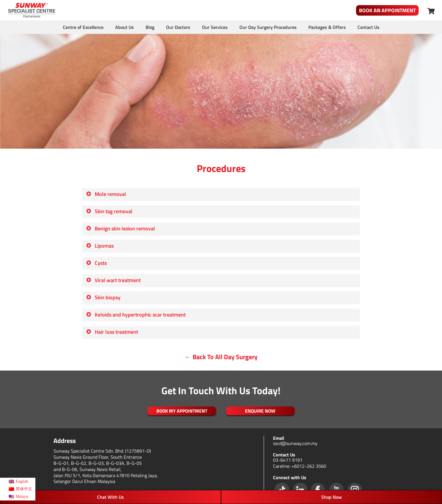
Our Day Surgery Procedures (268, 27)
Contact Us (368, 27)
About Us (125, 27)
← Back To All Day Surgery (221, 357)
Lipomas (100, 246)
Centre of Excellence (83, 27)
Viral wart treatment (113, 280)
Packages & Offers (327, 27)
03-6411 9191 (288, 460)
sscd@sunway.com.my (295, 443)
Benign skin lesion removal (120, 228)
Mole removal (106, 194)
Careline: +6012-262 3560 (300, 466)
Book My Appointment (182, 411)
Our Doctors (178, 27)
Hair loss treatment (112, 332)
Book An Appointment (387, 10)
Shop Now (331, 497)
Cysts (96, 263)
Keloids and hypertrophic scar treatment (136, 315)
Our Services (215, 27)
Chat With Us (110, 497)
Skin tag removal (109, 211)
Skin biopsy (103, 297)
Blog (150, 27)
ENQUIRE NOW (260, 411)
